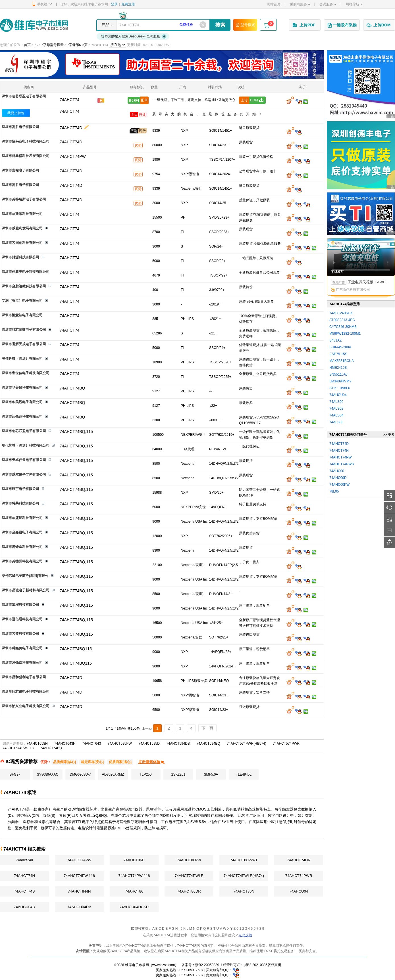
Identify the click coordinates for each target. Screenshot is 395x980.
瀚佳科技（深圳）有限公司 (22, 359)
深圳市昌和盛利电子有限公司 (24, 677)
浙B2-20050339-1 (209, 965)
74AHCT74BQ (51, 748)
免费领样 (186, 25)
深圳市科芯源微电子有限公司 (24, 330)
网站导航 (354, 4)
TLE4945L (244, 774)
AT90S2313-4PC (342, 320)
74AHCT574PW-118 (18, 748)
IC (36, 45)
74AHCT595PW (119, 744)
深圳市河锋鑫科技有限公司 (22, 547)
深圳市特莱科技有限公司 (20, 503)
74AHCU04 (299, 891)
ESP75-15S (338, 354)
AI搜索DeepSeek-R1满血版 (134, 36)
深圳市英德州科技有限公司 (22, 561)
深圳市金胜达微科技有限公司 (24, 286)
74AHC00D (338, 478)
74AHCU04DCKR (134, 907)
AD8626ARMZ (113, 774)
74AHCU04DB (79, 907)
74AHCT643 (92, 744)
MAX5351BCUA (342, 361)
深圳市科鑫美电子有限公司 (22, 648)
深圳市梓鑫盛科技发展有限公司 (26, 156)
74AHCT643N (65, 744)
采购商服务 (300, 4)
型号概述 (245, 25)
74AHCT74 (69, 111)
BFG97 (15, 774)
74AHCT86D (134, 860)
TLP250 (145, 774)
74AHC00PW (339, 485)
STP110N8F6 (340, 388)
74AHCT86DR (189, 891)
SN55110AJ (338, 374)
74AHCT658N (37, 744)
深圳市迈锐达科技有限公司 (22, 416)
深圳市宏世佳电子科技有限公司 (26, 373)
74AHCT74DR (299, 860)
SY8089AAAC (48, 774)
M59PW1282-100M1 (345, 334)
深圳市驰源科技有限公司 (20, 257)
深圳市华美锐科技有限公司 (22, 388)
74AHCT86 (134, 891)
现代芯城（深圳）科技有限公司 (26, 445)
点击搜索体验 (152, 762)
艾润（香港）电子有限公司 (22, 301)
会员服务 (328, 4)
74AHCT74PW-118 (134, 876)
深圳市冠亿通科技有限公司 (22, 619)
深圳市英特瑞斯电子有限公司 (24, 199)
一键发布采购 (342, 25)
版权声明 (274, 965)
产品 (105, 25)
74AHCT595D (149, 744)
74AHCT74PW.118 (79, 876)
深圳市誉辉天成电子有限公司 (24, 344)
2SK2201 (178, 774)
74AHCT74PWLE (189, 876)
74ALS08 (336, 422)
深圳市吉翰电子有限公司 (20, 170)
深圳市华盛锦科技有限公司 (22, 518)
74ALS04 (336, 415)
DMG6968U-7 (80, 774)
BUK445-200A (340, 347)
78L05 (334, 491)
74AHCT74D (71, 128)
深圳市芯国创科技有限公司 (22, 243)
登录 (114, 4)
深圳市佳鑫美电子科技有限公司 (26, 272)
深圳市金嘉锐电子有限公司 (22, 532)
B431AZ (335, 340)
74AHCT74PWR (299, 876)
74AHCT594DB (178, 744)
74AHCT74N (24, 876)
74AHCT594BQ (208, 744)
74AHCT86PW (189, 860)
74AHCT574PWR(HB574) (247, 744)
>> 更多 (389, 435)
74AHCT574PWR (286, 744)
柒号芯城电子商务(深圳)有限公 (25, 576)
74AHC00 (337, 471)
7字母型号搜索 (53, 45)
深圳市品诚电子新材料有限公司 (26, 590)
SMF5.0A (211, 774)
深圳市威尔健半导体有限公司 (24, 474)
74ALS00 (336, 402)
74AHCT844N (79, 891)
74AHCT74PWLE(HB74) (244, 876)
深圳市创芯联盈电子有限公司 (24, 96)
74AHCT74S (25, 891)
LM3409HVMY (340, 381)
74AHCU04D (24, 907)
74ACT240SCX (341, 313)
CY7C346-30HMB (343, 327)
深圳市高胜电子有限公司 (20, 127)
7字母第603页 (77, 45)
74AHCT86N (244, 891)
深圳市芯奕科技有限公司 (20, 634)
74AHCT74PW (79, 860)
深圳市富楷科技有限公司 (20, 605)
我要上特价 (16, 113)
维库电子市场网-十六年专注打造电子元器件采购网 (34, 25)
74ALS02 (336, 409)
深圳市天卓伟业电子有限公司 (24, 460)
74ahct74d (25, 860)
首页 (27, 45)
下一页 (207, 728)
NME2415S (338, 368)
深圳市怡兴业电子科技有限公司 (26, 141)
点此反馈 (245, 935)
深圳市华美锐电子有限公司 (22, 402)
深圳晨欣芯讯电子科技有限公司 (26, 692)
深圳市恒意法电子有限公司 (22, 315)
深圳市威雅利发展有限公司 (22, 228)
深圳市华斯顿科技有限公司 (22, 214)
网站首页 (274, 4)
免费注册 (128, 4)
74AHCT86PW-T (244, 860)
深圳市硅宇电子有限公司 (20, 489)
